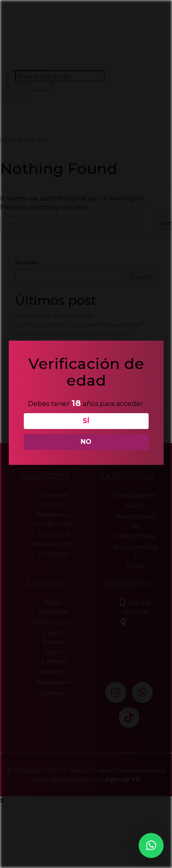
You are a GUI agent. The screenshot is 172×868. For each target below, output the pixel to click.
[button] (151, 845)
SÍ (85, 421)
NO (85, 442)
